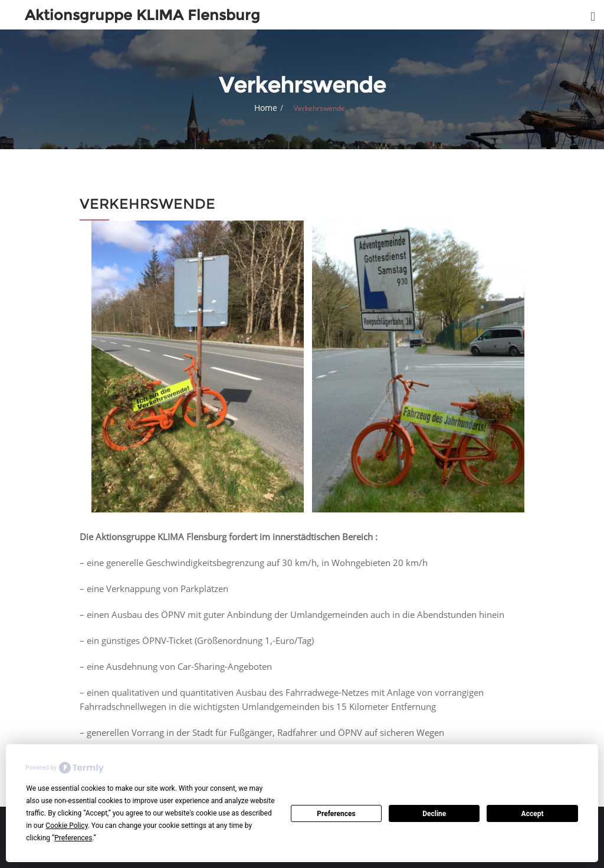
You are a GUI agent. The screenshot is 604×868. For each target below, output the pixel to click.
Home (266, 108)
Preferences (336, 814)
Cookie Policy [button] (66, 826)
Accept (533, 814)
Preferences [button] (73, 838)
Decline (434, 814)
